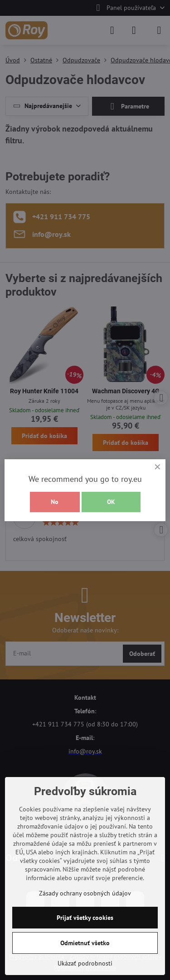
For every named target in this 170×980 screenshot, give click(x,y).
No (55, 502)
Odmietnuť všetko (85, 943)
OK (111, 502)
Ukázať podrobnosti (85, 963)
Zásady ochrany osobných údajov (85, 893)
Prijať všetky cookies (85, 918)
